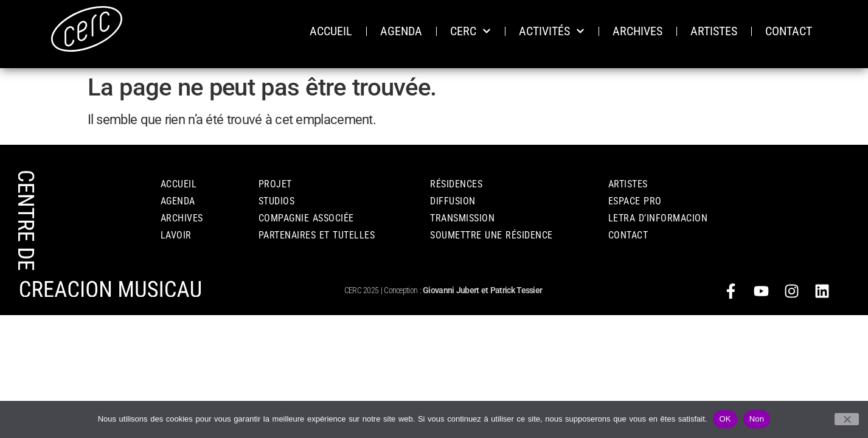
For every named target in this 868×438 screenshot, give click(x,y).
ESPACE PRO (635, 201)
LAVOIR (176, 235)
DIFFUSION (453, 201)
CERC (470, 31)
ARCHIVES (637, 31)
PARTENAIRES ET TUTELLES (317, 235)
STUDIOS (277, 201)
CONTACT (789, 31)
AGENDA (401, 31)
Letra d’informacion (658, 218)
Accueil (179, 184)
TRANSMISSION (462, 218)
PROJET (275, 184)
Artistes (628, 184)
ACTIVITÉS (552, 31)
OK (725, 419)
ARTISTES (714, 31)
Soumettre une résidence (491, 235)
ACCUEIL (331, 31)
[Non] (847, 419)
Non (757, 419)
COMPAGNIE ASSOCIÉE (306, 218)
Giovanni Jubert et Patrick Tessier (482, 290)
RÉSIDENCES (456, 184)
